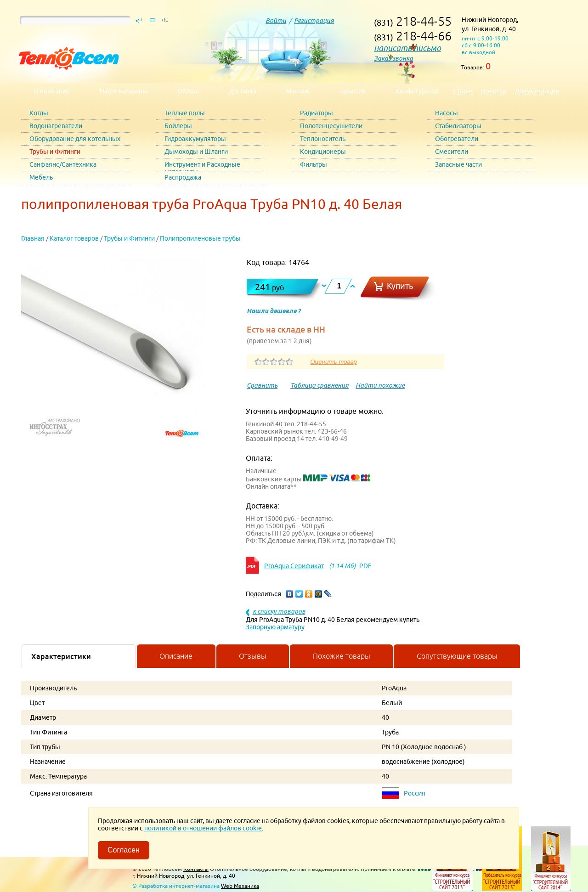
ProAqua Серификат (294, 566)
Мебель (41, 177)
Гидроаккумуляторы (195, 139)
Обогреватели (457, 139)
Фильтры (314, 164)
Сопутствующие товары (457, 656)
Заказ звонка (393, 58)
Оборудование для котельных (75, 139)
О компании (52, 91)
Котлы (39, 113)
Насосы (447, 113)
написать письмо (407, 48)
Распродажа (183, 177)
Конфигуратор (417, 91)
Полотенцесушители (331, 126)
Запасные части (458, 164)
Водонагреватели (56, 126)
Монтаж (298, 91)
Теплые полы (185, 113)
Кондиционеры (323, 152)
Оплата (188, 91)
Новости (494, 91)
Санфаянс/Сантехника (63, 164)
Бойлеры (178, 126)
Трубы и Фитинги (55, 152)
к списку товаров (279, 611)
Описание (176, 656)
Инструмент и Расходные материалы (202, 166)
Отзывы (253, 656)
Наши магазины (124, 91)
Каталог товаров (74, 238)
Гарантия (352, 91)
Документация (537, 91)
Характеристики (61, 656)
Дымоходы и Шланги (196, 152)
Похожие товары (342, 656)
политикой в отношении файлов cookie (203, 828)
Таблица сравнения (319, 385)
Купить (400, 286)
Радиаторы (317, 113)
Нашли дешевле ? (274, 311)
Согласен (124, 850)
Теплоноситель (323, 139)
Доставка (242, 91)
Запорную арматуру (275, 627)
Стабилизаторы (458, 126)
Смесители (452, 152)
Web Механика (240, 886)
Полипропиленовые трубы (200, 238)
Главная (33, 238)
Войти (276, 21)
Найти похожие (380, 385)
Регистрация (314, 21)
